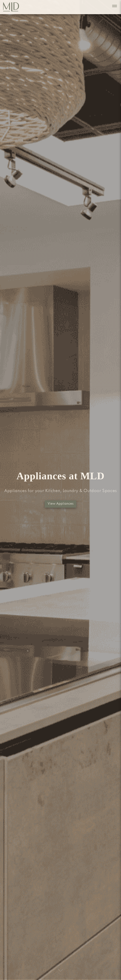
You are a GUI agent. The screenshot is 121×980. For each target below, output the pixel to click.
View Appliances (60, 504)
